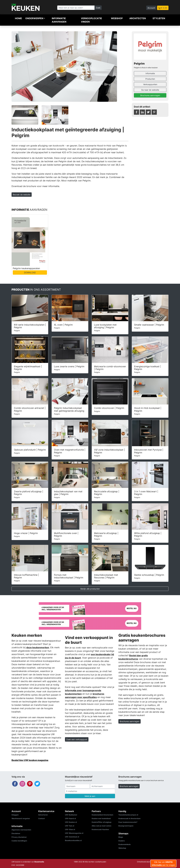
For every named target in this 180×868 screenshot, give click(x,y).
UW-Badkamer (71, 815)
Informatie (150, 73)
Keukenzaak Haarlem (100, 829)
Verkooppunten (150, 84)
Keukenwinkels (125, 844)
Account (151, 8)
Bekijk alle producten (90, 589)
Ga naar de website (150, 90)
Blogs (121, 837)
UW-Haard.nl (70, 818)
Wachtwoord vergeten (21, 818)
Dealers (122, 841)
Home (18, 18)
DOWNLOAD (30, 272)
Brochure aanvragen (129, 786)
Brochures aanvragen (150, 95)
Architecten (138, 18)
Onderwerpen (34, 18)
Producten (150, 79)
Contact (42, 818)
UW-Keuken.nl (71, 822)
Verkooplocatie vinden (91, 20)
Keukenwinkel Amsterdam (102, 815)
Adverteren (43, 815)
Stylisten (159, 18)
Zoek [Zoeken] (98, 8)
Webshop (117, 18)
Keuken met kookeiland (101, 818)
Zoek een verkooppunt (77, 739)
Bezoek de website (22, 195)
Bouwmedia (39, 862)
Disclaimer (16, 833)
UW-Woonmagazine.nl (74, 833)
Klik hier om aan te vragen (163, 863)
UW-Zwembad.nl (72, 837)
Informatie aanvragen (59, 20)
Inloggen (15, 815)
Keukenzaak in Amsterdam (129, 818)
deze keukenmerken (38, 647)
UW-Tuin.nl (70, 826)
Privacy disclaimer (19, 837)
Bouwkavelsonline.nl (73, 840)
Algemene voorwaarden (21, 830)
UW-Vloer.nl (70, 829)
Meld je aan (90, 796)
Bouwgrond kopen (126, 826)
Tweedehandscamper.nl (128, 815)
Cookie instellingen (19, 841)
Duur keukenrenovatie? (128, 822)
